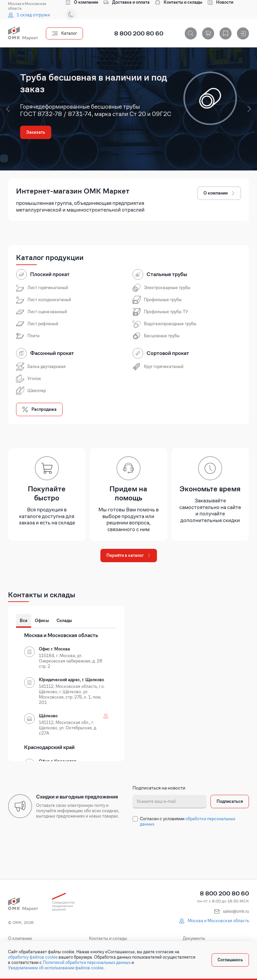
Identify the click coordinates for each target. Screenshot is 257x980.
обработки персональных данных (188, 821)
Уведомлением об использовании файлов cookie (56, 968)
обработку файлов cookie (33, 957)
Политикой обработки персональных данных (87, 963)
